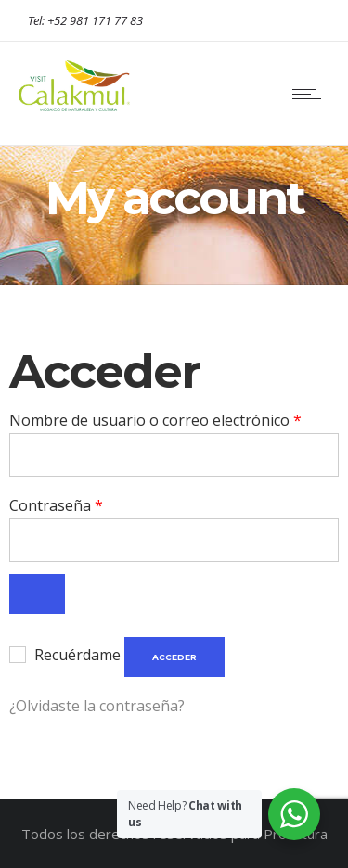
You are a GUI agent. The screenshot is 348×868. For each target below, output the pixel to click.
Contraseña (56, 504)
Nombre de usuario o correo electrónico (155, 419)
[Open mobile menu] (311, 94)
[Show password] (37, 594)
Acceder (174, 657)
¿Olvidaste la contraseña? (97, 706)
